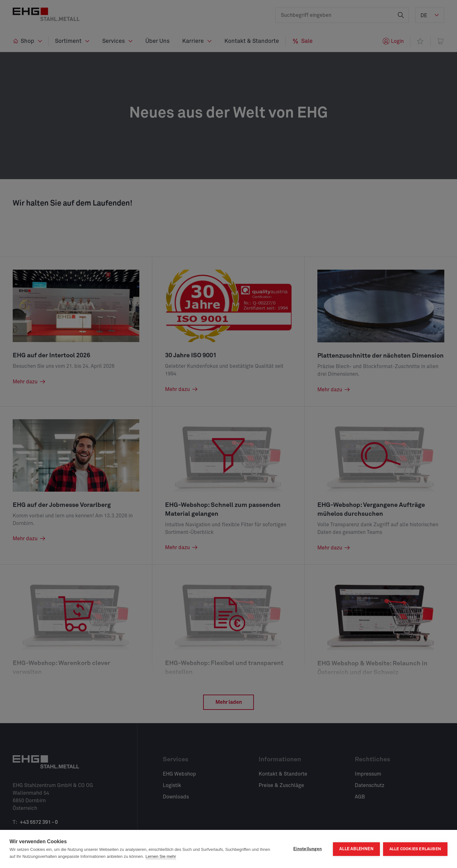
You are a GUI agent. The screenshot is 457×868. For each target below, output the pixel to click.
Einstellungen (308, 849)
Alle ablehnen (356, 849)
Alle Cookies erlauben (415, 849)
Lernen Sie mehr (161, 856)
